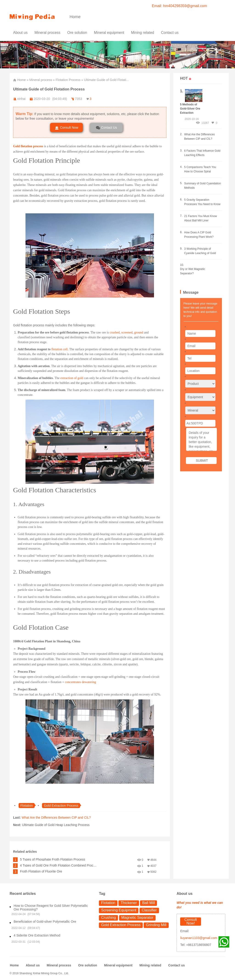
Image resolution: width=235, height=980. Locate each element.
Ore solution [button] (77, 33)
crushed (115, 332)
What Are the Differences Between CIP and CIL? (56, 818)
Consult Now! (190, 921)
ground (139, 332)
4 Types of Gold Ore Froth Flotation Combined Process (58, 865)
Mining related (150, 965)
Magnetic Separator (137, 918)
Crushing (109, 918)
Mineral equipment (118, 965)
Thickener (129, 903)
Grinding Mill (156, 925)
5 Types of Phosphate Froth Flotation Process (53, 859)
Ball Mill (149, 903)
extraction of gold (72, 378)
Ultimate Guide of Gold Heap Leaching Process (56, 825)
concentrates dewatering (81, 682)
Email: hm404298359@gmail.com (179, 6)
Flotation (108, 903)
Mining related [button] (143, 33)
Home (75, 17)
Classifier (149, 910)
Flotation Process (68, 80)
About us (20, 33)
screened (127, 332)
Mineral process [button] (47, 33)
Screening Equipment (119, 910)
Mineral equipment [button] (109, 33)
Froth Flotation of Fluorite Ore (41, 871)
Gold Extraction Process (121, 925)
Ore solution (88, 965)
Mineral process (41, 80)
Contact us (170, 33)
